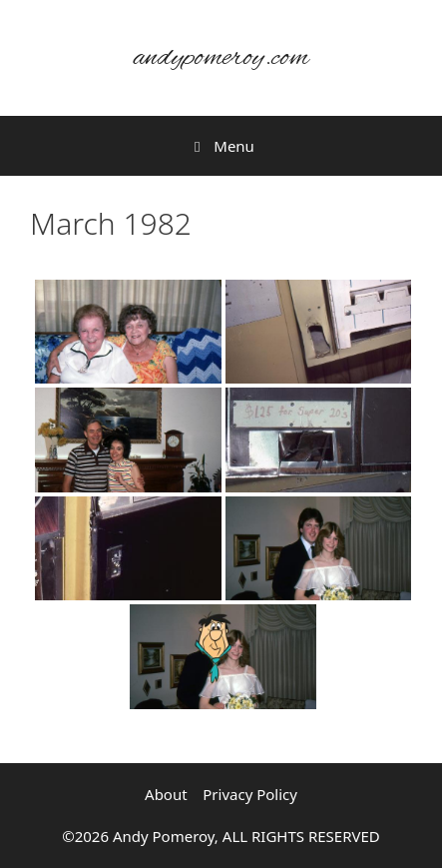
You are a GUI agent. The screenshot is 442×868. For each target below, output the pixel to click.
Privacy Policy (250, 794)
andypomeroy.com (221, 58)
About (166, 794)
